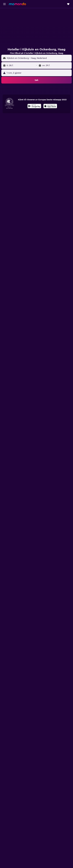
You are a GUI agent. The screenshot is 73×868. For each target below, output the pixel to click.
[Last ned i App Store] (50, 106)
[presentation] (50, 106)
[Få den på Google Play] (34, 106)
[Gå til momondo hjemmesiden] (17, 4)
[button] (4, 4)
